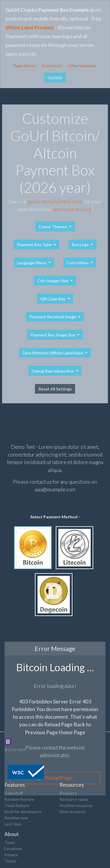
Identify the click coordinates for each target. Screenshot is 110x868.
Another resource (76, 805)
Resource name (74, 799)
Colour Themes (53, 227)
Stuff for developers (23, 812)
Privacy (11, 855)
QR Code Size (53, 299)
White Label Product (30, 27)
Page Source (25, 66)
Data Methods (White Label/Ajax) (53, 353)
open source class (72, 209)
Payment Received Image (53, 317)
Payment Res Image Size (53, 335)
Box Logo (81, 245)
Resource (68, 793)
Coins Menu (78, 263)
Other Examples (82, 66)
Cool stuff (14, 793)
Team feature (17, 805)
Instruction (52, 66)
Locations (13, 848)
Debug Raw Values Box (53, 371)
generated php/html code (55, 202)
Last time (13, 824)
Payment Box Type (35, 245)
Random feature (19, 799)
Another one (16, 818)
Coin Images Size (53, 281)
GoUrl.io (55, 78)
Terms (10, 861)
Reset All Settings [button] (55, 389)
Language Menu (32, 263)
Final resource (72, 812)
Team (10, 842)
